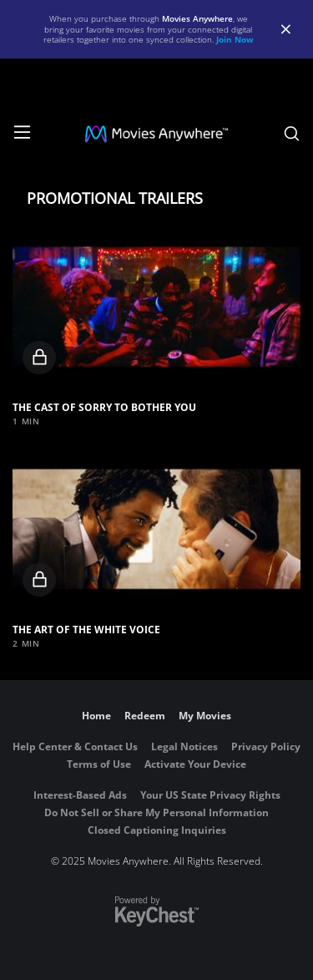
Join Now (235, 39)
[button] (156, 307)
